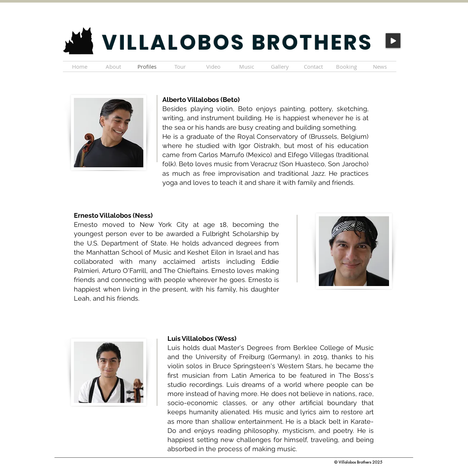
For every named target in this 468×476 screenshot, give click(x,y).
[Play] (393, 41)
